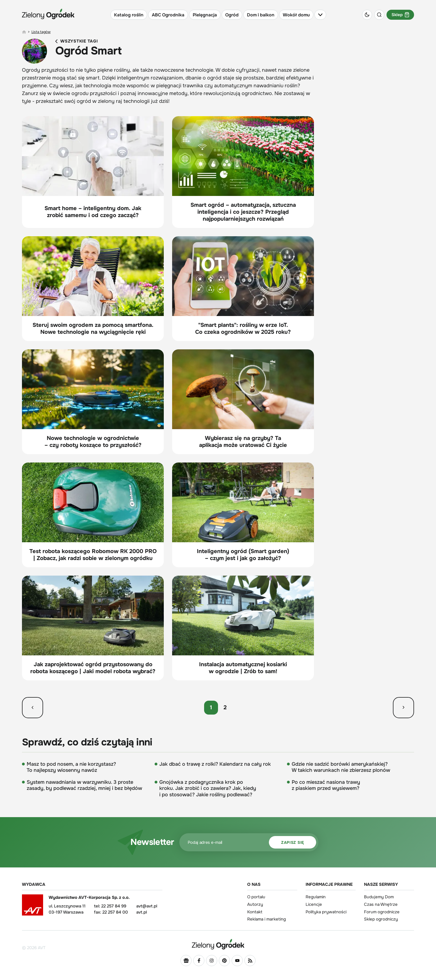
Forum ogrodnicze (382, 912)
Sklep (400, 15)
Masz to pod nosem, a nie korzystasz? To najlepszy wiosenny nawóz (71, 767)
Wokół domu (296, 15)
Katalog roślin (129, 15)
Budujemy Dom (379, 897)
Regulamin (316, 897)
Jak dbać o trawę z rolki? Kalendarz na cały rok (215, 764)
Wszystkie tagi (77, 41)
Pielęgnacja (205, 15)
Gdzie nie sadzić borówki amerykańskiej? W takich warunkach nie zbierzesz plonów (341, 767)
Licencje (314, 904)
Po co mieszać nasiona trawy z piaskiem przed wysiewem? (326, 785)
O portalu (256, 897)
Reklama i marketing (267, 919)
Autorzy (255, 904)
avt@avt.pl (147, 906)
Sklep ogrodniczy (381, 919)
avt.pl (142, 912)
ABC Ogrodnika (168, 15)
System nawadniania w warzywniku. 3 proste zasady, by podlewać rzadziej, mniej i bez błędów (84, 785)
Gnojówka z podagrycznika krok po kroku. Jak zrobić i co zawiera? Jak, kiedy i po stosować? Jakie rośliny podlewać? (208, 788)
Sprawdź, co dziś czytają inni (87, 742)
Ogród (232, 15)
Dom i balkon (261, 15)
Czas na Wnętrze (381, 904)
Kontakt (255, 912)
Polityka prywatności (326, 912)
